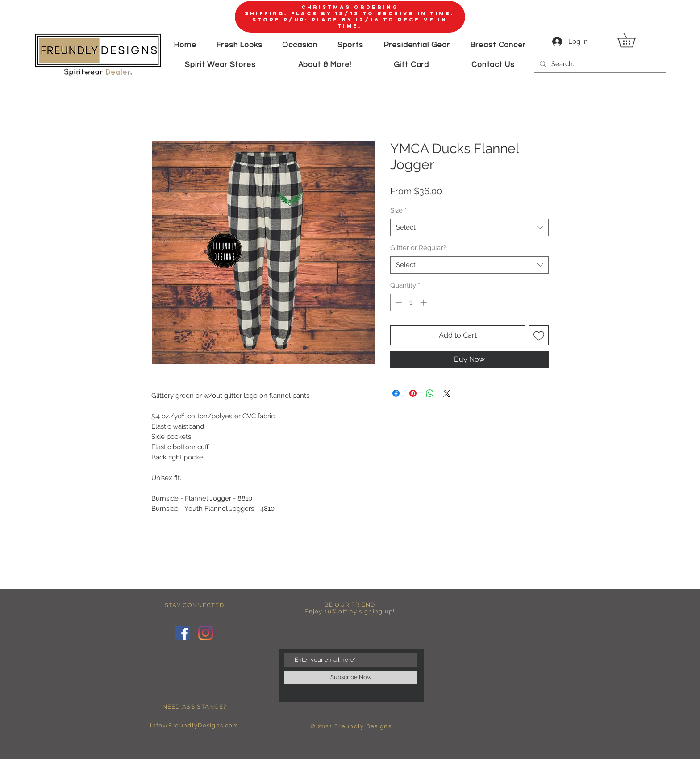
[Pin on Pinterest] (413, 393)
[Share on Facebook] (396, 393)
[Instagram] (206, 633)
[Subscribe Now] (351, 677)
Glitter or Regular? (420, 248)
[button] (633, 40)
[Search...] (599, 64)
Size (398, 210)
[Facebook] (183, 633)
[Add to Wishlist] (539, 335)
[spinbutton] (411, 303)
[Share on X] (447, 393)
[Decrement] (398, 303)
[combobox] (469, 227)
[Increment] (424, 303)
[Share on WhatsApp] (430, 393)
